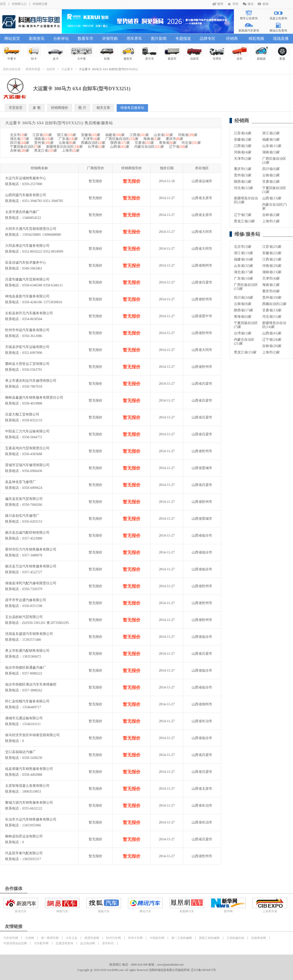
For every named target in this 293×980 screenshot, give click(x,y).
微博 (220, 4)
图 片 (82, 108)
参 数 (37, 108)
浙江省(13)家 (244, 253)
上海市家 (71, 151)
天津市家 (92, 139)
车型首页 (16, 108)
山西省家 (120, 147)
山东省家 (163, 135)
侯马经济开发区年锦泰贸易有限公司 (32, 735)
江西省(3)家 (243, 146)
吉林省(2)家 (271, 215)
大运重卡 (67, 69)
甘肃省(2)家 (271, 182)
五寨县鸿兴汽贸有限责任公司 (27, 448)
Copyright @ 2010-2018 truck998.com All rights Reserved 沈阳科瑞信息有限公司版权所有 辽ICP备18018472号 (146, 970)
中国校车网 (157, 938)
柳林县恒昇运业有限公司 (24, 836)
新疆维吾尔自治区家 (64, 147)
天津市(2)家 (243, 159)
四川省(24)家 (244, 298)
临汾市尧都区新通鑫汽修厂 (26, 668)
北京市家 (19, 135)
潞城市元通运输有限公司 (24, 718)
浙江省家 (67, 135)
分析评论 (61, 39)
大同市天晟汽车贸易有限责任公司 (31, 229)
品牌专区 (208, 39)
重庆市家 (175, 139)
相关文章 (103, 108)
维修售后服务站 (132, 108)
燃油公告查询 (278, 31)
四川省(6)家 (271, 169)
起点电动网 (88, 943)
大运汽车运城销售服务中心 (26, 178)
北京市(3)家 (243, 247)
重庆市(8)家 (271, 291)
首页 (3, 4)
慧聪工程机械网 (209, 938)
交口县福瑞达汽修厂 (21, 752)
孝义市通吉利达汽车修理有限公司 (31, 381)
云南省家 (67, 143)
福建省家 (115, 135)
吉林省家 (20, 151)
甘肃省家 (144, 143)
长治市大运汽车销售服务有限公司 (31, 819)
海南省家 (152, 139)
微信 (251, 4)
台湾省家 (96, 147)
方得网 (30, 938)
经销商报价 (60, 108)
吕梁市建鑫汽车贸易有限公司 (27, 279)
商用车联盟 (33, 69)
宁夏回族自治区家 (26, 147)
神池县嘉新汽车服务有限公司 (27, 296)
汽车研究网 (11, 938)
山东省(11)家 (272, 146)
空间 (235, 4)
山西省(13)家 (272, 198)
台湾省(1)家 (243, 333)
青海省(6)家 (243, 317)
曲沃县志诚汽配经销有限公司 (27, 533)
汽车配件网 (41, 943)
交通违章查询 (64, 943)
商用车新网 (92, 938)
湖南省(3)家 (271, 152)
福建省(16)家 (244, 259)
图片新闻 (159, 39)
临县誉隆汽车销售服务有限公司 (29, 769)
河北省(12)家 (244, 188)
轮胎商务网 (259, 938)
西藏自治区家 (93, 143)
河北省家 (191, 143)
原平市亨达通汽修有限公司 (26, 600)
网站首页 (12, 39)
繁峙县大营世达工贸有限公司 (27, 364)
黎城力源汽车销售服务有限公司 (29, 803)
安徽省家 (91, 135)
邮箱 (266, 4)
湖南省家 (44, 139)
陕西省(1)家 (243, 182)
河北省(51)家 (272, 317)
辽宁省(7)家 (243, 215)
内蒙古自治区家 (149, 147)
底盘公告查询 (278, 18)
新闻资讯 (37, 39)
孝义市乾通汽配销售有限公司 (27, 651)
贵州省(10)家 (272, 298)
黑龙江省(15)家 (245, 352)
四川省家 (20, 143)
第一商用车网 (50, 938)
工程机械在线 (235, 938)
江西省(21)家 (272, 259)
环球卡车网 (135, 938)
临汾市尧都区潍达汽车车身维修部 (31, 684)
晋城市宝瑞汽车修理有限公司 (27, 465)
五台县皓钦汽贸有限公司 (24, 617)
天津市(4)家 (271, 278)
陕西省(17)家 (244, 310)
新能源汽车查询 (249, 31)
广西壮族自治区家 (122, 139)
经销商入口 (19, 4)
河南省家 (188, 135)
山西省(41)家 (272, 333)
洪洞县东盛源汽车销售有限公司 (29, 634)
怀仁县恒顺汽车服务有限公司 (27, 701)
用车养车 (134, 39)
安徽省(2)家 (243, 140)
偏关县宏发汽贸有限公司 (24, 499)
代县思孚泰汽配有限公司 (24, 853)
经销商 (232, 39)
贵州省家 (44, 143)
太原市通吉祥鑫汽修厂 (22, 212)
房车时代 (108, 943)
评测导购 (110, 39)
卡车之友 (72, 938)
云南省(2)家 (271, 175)
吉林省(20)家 (272, 346)
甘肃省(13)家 (272, 310)
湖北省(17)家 (244, 272)
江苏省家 (42, 135)
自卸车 (51, 69)
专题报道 (183, 39)
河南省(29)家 (272, 266)
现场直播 (281, 39)
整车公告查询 (249, 18)
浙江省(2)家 (271, 133)
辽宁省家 (179, 147)
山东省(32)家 (244, 266)
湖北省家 (20, 139)
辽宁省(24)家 (272, 340)
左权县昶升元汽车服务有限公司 (29, 313)
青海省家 (168, 143)
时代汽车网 (114, 938)
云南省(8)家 (243, 304)
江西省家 (139, 135)
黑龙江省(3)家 (244, 221)
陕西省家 (120, 143)
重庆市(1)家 (243, 169)
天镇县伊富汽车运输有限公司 (27, 347)
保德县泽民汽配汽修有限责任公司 (31, 583)
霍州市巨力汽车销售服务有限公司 (31, 549)
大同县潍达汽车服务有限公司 (27, 246)
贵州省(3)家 (243, 175)
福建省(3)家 (271, 140)
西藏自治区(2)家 (274, 304)
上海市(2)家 (271, 352)
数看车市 (85, 39)
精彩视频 (256, 39)
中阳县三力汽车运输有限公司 (27, 431)
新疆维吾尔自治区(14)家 (274, 325)
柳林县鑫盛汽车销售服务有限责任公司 (34, 398)
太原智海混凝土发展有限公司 (27, 786)
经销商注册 (40, 4)
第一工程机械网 (182, 938)
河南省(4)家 (243, 152)
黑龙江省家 (46, 151)
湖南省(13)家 (272, 272)
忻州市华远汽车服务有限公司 (27, 330)
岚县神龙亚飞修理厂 (21, 482)
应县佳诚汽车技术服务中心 (26, 263)
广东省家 (68, 139)
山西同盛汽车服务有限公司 (26, 195)
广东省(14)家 (244, 278)
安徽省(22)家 (272, 253)
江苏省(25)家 (272, 247)
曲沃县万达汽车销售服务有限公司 (31, 566)
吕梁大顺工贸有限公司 (22, 414)
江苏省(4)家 (243, 133)
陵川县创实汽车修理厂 (22, 516)
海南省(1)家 (271, 285)
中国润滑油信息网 (15, 943)
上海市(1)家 (271, 221)
